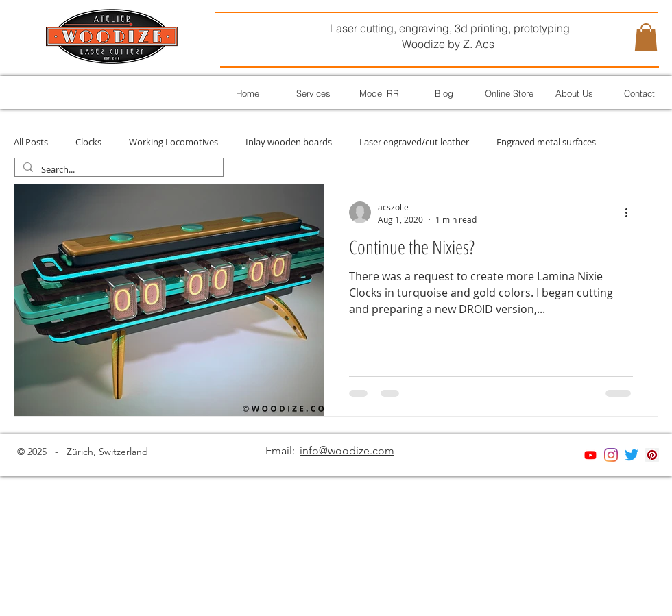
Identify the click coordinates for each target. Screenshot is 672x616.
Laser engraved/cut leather (414, 142)
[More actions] (631, 212)
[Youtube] (590, 455)
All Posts (31, 142)
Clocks (88, 142)
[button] (646, 37)
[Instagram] (611, 455)
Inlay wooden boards (289, 142)
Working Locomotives (173, 142)
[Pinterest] (652, 455)
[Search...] (118, 170)
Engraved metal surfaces (546, 142)
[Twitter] (632, 455)
